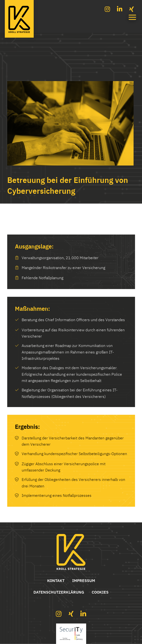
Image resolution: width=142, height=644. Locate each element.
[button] (132, 17)
